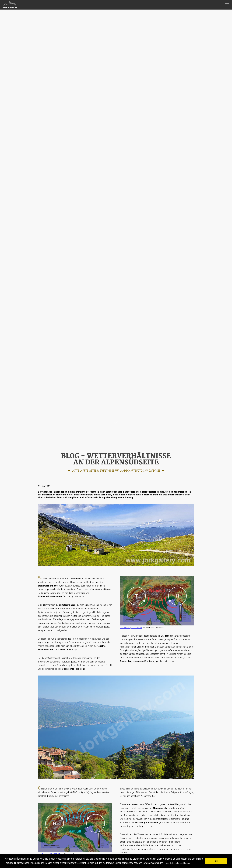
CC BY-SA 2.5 (137, 628)
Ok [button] (216, 861)
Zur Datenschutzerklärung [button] (178, 863)
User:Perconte (125, 628)
